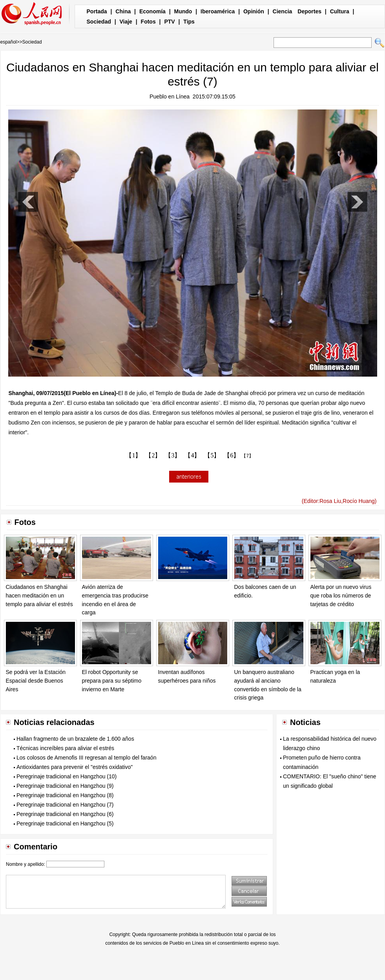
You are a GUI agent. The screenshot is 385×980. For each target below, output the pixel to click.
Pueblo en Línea (170, 97)
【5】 (212, 455)
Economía (152, 11)
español (9, 42)
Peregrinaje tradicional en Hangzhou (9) (65, 786)
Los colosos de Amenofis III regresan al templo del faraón (86, 758)
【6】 (232, 455)
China (123, 11)
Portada (97, 11)
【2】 (153, 455)
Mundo (183, 11)
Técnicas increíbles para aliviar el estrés (65, 748)
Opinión (254, 11)
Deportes (309, 11)
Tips (189, 22)
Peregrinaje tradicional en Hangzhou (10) (67, 776)
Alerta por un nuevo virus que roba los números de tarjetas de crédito (341, 595)
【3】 (173, 455)
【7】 (247, 456)
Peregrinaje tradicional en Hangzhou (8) (65, 795)
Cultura (340, 11)
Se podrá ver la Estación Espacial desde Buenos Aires (36, 680)
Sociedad (99, 22)
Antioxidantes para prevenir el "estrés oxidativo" (75, 767)
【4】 (192, 455)
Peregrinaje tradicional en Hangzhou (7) (65, 805)
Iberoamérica (218, 11)
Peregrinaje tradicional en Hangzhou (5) (65, 823)
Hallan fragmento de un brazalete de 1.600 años (75, 739)
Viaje (126, 22)
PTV (169, 22)
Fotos (148, 22)
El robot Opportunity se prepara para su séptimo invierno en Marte (112, 680)
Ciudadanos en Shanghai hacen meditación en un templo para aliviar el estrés (39, 595)
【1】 (133, 455)
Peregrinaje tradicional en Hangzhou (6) (65, 814)
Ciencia (283, 11)
